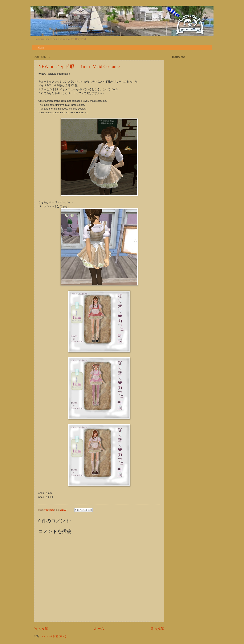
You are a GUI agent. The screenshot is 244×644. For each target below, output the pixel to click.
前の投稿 (157, 629)
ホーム (99, 629)
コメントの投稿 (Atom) (53, 636)
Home (41, 48)
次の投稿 (41, 629)
